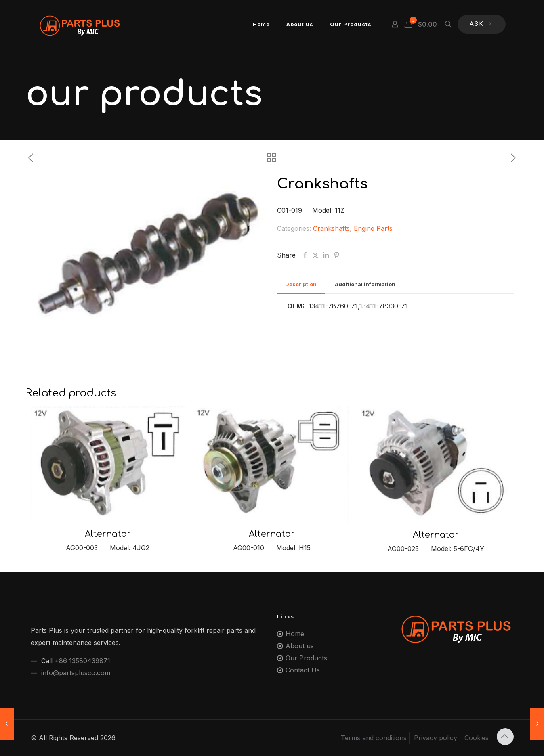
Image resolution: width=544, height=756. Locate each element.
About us (300, 646)
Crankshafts (331, 228)
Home (295, 634)
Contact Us (303, 670)
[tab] (301, 284)
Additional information (365, 284)
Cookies (477, 738)
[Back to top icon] (505, 737)
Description (301, 284)
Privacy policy (436, 738)
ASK (482, 24)
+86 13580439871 (82, 661)
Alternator (108, 534)
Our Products (306, 658)
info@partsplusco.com (76, 673)
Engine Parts (373, 228)
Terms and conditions (374, 738)
